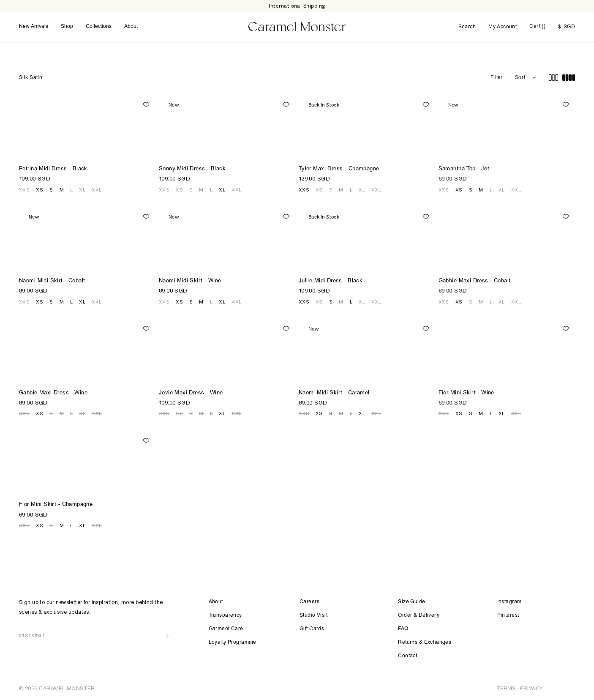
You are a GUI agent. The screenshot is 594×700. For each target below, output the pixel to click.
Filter (496, 78)
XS (40, 190)
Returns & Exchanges (425, 643)
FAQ (403, 629)
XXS (24, 190)
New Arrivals (34, 27)
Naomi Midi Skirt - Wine (190, 281)
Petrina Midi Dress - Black (53, 169)
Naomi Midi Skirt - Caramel (334, 393)
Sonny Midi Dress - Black (192, 169)
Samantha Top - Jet (464, 169)
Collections (99, 27)
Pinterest (508, 615)
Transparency (225, 615)
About (131, 27)
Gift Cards (312, 629)
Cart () (537, 27)
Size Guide (411, 602)
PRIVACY (531, 688)
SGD (567, 27)
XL (82, 190)
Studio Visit (313, 615)
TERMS (506, 688)
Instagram (510, 602)
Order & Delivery (419, 615)
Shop (67, 27)
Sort (520, 78)
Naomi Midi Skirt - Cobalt (52, 281)
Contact (407, 656)
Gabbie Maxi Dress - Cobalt (475, 281)
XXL (97, 190)
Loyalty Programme (233, 643)
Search (467, 27)
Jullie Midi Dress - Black (331, 281)
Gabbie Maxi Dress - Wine (53, 393)
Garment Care (226, 629)
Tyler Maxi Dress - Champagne (339, 169)
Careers (309, 602)
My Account (503, 27)
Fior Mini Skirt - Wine (466, 393)
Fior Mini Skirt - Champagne (56, 505)
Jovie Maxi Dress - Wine (191, 393)
